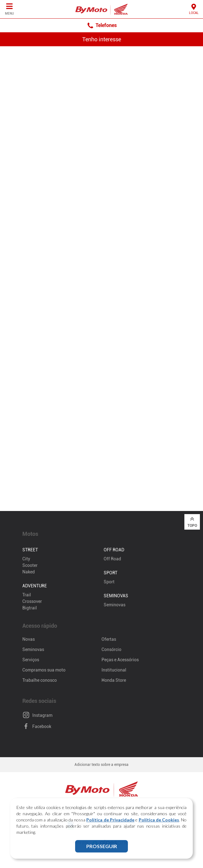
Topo (192, 522)
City (26, 559)
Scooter (30, 565)
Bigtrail (30, 608)
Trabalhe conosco (40, 680)
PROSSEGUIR (102, 846)
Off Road (112, 559)
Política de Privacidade (110, 820)
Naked (29, 572)
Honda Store (114, 680)
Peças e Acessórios (120, 660)
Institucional (114, 670)
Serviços (31, 660)
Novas (29, 639)
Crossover (32, 601)
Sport (109, 582)
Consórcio (111, 649)
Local (194, 9)
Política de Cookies (159, 820)
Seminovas (115, 605)
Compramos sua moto (44, 670)
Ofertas (109, 639)
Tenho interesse (102, 39)
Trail (27, 595)
